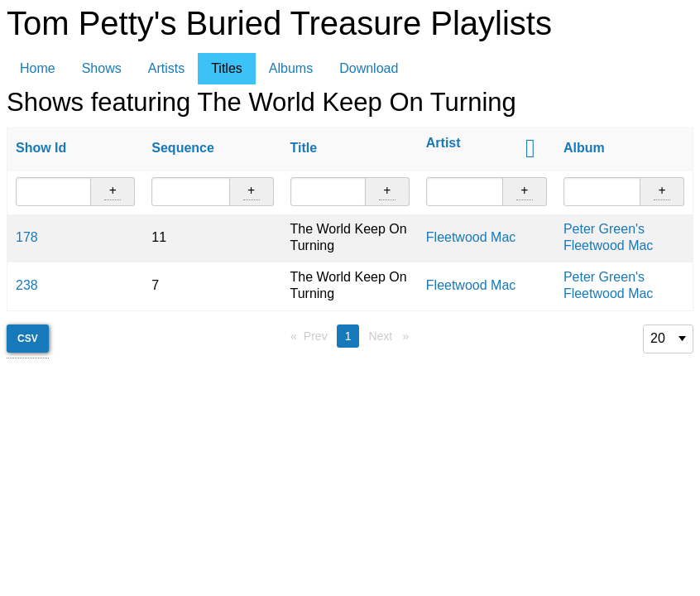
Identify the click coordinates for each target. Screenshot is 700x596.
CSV (28, 339)
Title (304, 148)
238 (27, 285)
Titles (227, 68)
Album (584, 148)
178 (27, 237)
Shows (102, 68)
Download (369, 68)
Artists (166, 68)
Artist (443, 143)
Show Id (41, 148)
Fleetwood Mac (471, 237)
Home (38, 68)
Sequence (183, 148)
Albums (291, 68)
